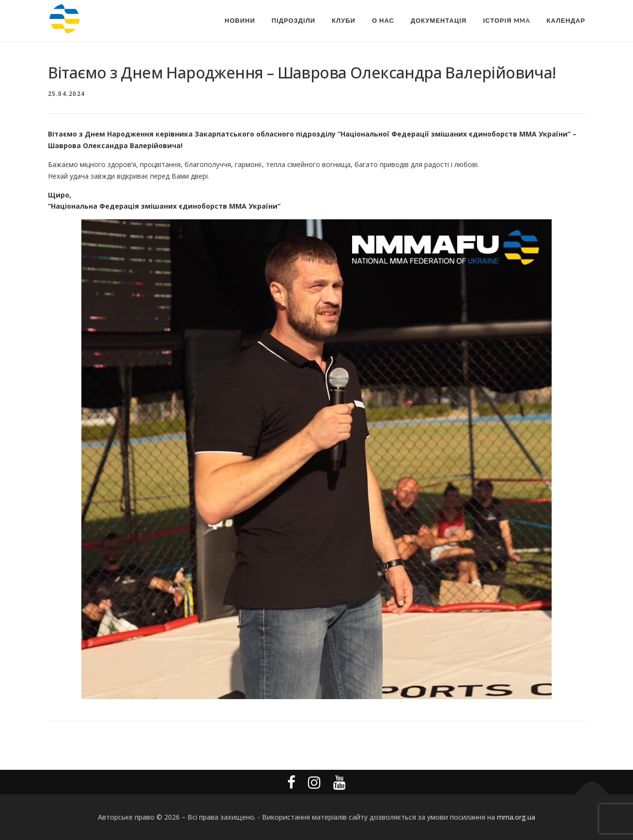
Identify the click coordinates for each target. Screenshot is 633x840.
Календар (566, 21)
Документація (439, 21)
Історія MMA (506, 21)
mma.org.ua (516, 817)
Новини (240, 21)
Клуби (344, 21)
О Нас (383, 21)
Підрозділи (293, 21)
